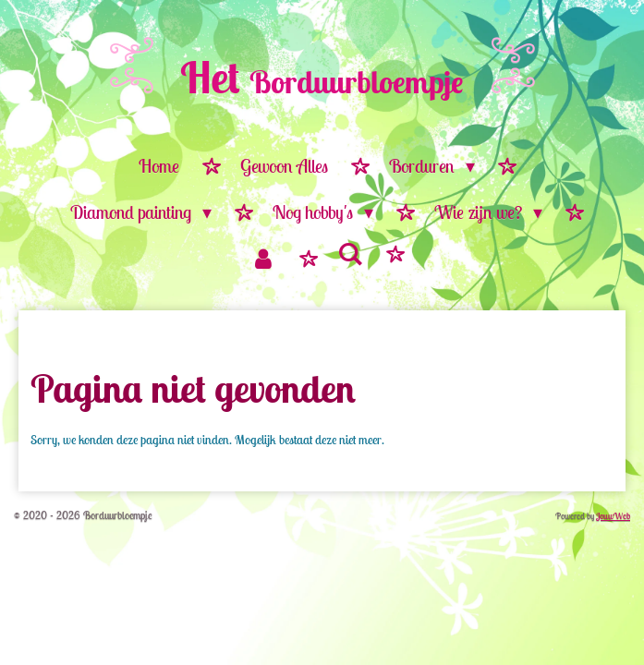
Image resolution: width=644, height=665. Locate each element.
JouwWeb (613, 516)
